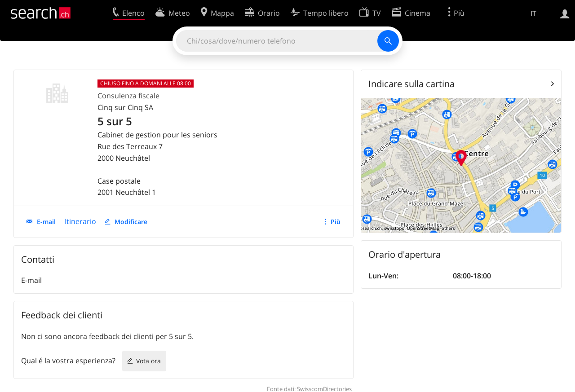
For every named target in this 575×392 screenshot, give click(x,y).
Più (336, 222)
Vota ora (148, 361)
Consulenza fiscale (128, 96)
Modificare (131, 222)
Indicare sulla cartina (411, 84)
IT (533, 13)
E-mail (46, 222)
